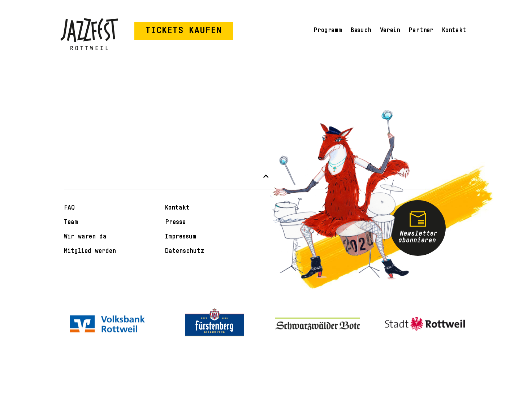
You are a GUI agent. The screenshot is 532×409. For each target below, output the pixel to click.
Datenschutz (185, 251)
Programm (328, 30)
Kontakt (454, 30)
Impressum (181, 236)
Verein (390, 30)
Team (71, 222)
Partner (421, 30)
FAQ (69, 207)
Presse (175, 222)
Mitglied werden (90, 251)
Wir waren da (85, 236)
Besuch (361, 30)
